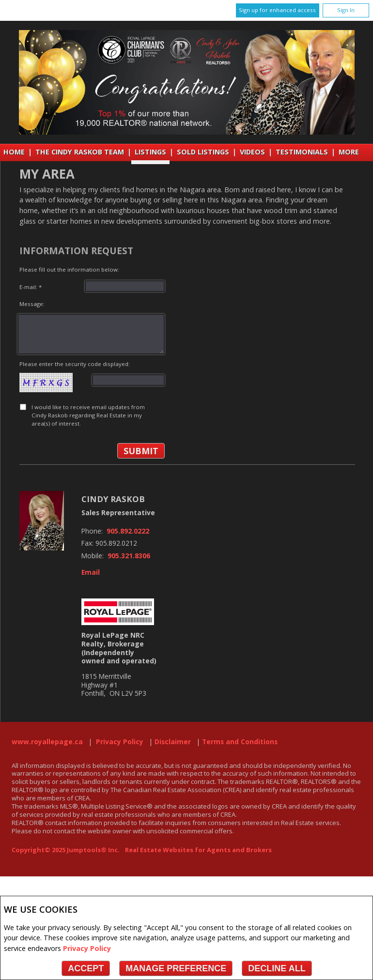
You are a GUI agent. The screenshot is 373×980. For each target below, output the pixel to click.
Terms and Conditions (240, 742)
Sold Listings (203, 152)
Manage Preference (176, 968)
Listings (150, 152)
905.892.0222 (128, 531)
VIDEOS (252, 152)
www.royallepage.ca (47, 742)
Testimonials (302, 152)
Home (14, 152)
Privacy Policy (87, 948)
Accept (86, 968)
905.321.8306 (129, 556)
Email (91, 572)
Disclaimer (173, 742)
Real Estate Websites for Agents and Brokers (198, 850)
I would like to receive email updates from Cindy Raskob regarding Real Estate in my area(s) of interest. (88, 415)
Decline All (277, 968)
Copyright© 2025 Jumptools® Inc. (66, 850)
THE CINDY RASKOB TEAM (80, 152)
